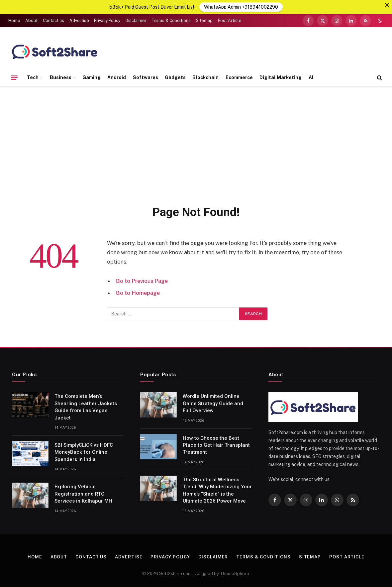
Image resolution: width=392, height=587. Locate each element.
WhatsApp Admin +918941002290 (241, 7)
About (31, 21)
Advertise (79, 21)
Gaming (92, 77)
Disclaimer (136, 21)
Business (61, 77)
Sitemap (204, 21)
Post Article (230, 21)
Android (117, 77)
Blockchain (205, 77)
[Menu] (14, 77)
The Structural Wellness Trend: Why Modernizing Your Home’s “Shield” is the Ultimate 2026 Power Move (217, 490)
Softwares (146, 77)
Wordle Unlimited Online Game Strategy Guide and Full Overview (213, 403)
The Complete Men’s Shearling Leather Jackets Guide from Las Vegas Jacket (86, 407)
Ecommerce (239, 77)
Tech (33, 77)
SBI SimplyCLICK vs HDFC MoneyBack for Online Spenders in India (84, 452)
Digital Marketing (281, 77)
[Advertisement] (196, 144)
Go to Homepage (138, 293)
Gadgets (175, 77)
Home (14, 21)
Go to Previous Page (142, 281)
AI (311, 77)
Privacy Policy (107, 21)
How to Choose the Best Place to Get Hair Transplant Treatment (216, 445)
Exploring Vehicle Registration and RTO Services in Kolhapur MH (83, 494)
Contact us (53, 21)
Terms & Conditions (171, 21)
